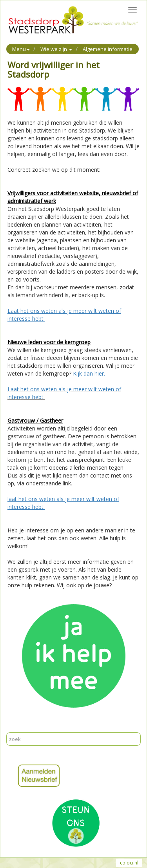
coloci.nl (129, 863)
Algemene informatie (108, 49)
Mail (28, 728)
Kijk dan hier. (89, 373)
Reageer (47, 728)
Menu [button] (21, 49)
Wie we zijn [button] (56, 49)
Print (13, 728)
